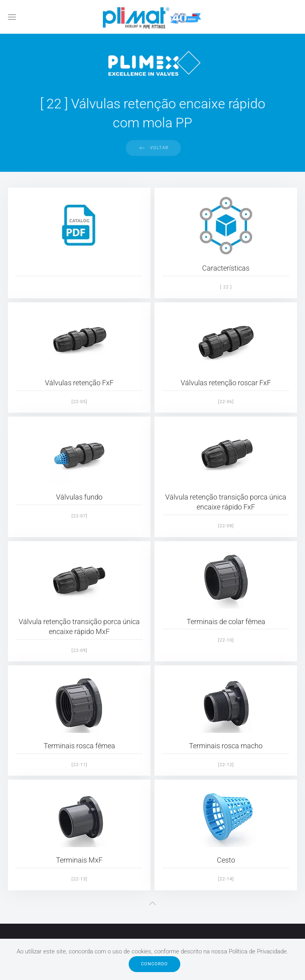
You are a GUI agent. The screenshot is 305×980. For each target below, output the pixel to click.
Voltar (158, 148)
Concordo (154, 964)
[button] (12, 17)
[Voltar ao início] (152, 17)
